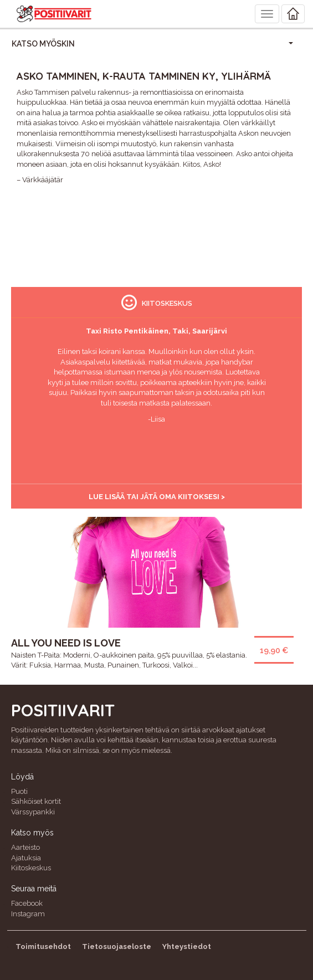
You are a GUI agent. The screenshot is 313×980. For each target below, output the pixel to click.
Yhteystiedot (187, 946)
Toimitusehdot (43, 946)
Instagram (28, 914)
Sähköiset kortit (36, 801)
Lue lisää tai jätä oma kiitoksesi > (157, 497)
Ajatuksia (26, 858)
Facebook (27, 903)
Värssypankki (33, 812)
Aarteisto (25, 847)
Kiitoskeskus (31, 868)
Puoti (19, 791)
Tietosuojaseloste (117, 946)
